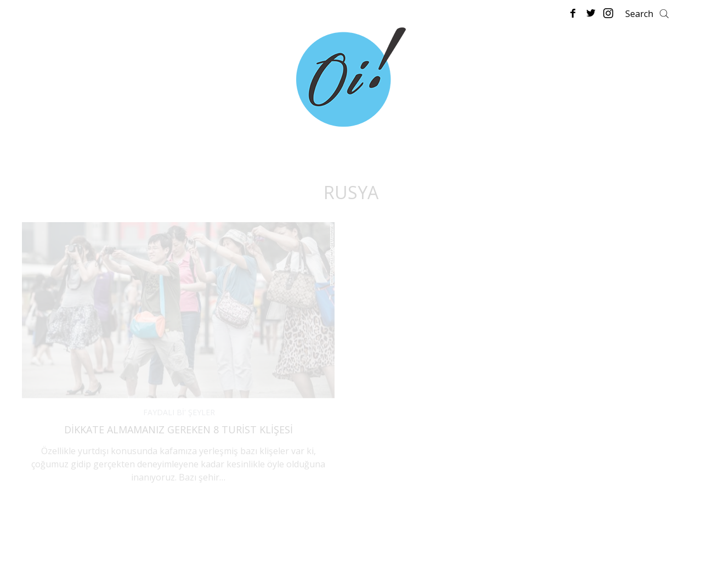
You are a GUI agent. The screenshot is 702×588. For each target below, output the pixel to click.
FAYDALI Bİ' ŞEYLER (179, 412)
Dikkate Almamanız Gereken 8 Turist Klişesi (179, 429)
